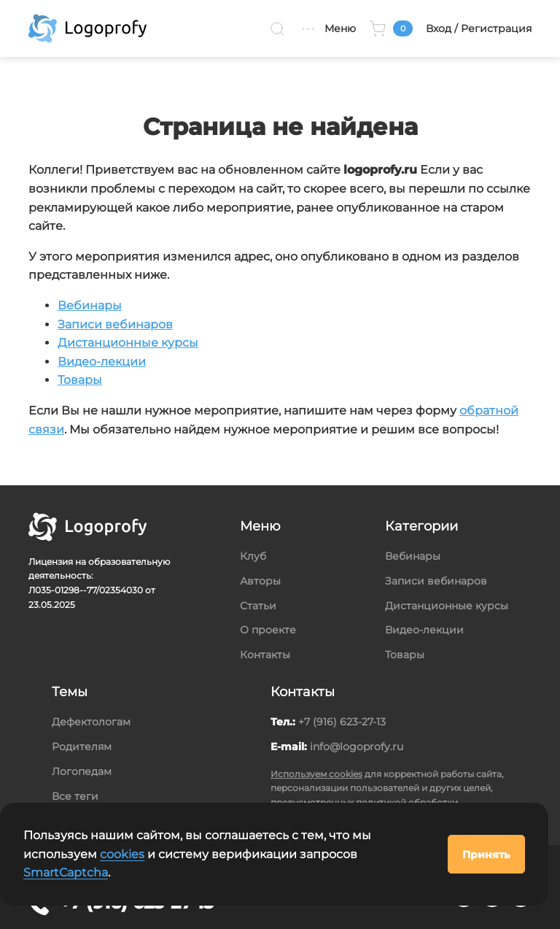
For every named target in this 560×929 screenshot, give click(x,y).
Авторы (260, 581)
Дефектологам (91, 722)
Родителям (82, 747)
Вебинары (90, 305)
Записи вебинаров (115, 324)
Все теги (75, 796)
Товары (80, 380)
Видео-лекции (102, 362)
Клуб (253, 556)
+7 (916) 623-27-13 (342, 722)
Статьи (258, 606)
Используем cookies (316, 774)
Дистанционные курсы (128, 343)
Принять (486, 855)
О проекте (268, 630)
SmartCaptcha (66, 872)
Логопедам (82, 771)
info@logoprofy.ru (357, 747)
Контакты (265, 655)
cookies (122, 854)
